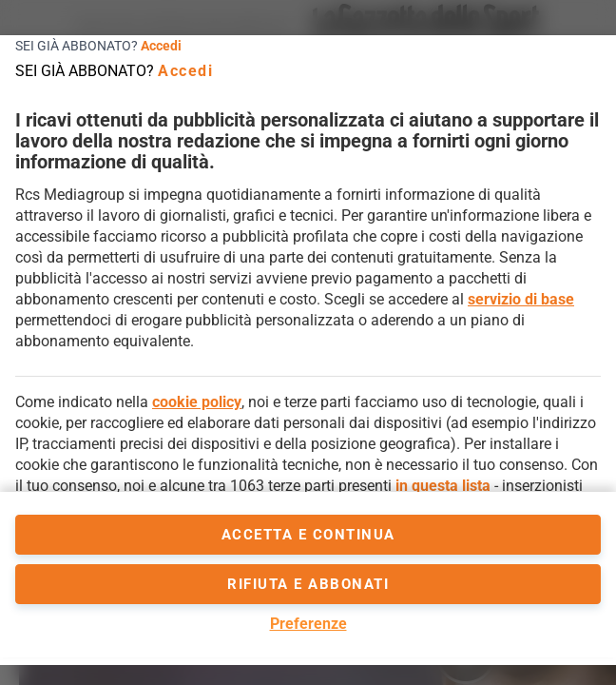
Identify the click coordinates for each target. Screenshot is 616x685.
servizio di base (521, 299)
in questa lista (443, 486)
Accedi (161, 46)
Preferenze (308, 624)
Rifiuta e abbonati (308, 584)
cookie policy (197, 402)
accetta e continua (308, 535)
